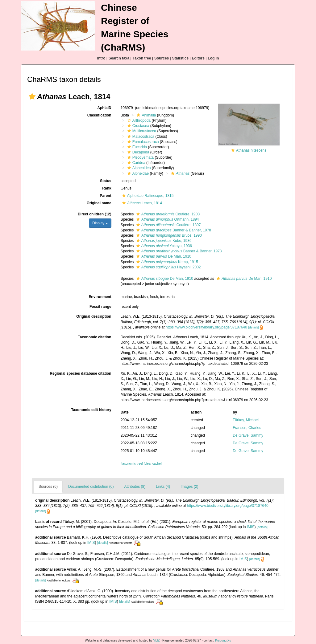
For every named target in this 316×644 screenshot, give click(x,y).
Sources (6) (48, 487)
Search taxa (119, 58)
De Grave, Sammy (248, 435)
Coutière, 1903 (167, 214)
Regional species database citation (80, 373)
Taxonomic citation (94, 337)
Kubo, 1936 (163, 241)
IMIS (251, 527)
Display (100, 223)
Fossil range (100, 307)
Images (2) (189, 487)
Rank (107, 188)
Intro (101, 58)
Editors (198, 58)
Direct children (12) (95, 214)
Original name (99, 203)
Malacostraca (140, 137)
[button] (32, 96)
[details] (254, 327)
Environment (100, 297)
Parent (105, 196)
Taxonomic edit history (91, 410)
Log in (213, 58)
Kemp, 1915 (166, 262)
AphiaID (104, 108)
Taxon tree (142, 58)
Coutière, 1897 (168, 225)
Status (106, 181)
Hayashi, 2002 (168, 267)
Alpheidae (137, 173)
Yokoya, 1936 (163, 246)
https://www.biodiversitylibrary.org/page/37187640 (206, 327)
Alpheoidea (138, 168)
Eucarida (136, 147)
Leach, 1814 (141, 203)
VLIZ (157, 640)
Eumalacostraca (142, 142)
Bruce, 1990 (168, 235)
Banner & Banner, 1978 (173, 230)
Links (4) (163, 487)
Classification (99, 115)
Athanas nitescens (251, 150)
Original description (94, 316)
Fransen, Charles (247, 428)
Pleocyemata (140, 157)
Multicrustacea (141, 131)
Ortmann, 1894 (167, 219)
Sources (162, 58)
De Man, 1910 (163, 256)
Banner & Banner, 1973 (178, 251)
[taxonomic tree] (132, 464)
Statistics (180, 58)
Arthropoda (138, 120)
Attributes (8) (135, 487)
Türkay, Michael (246, 420)
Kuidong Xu (223, 640)
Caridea (136, 163)
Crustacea (138, 126)
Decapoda (138, 152)
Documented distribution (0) (91, 487)
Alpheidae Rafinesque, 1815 (147, 196)
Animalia (146, 115)
